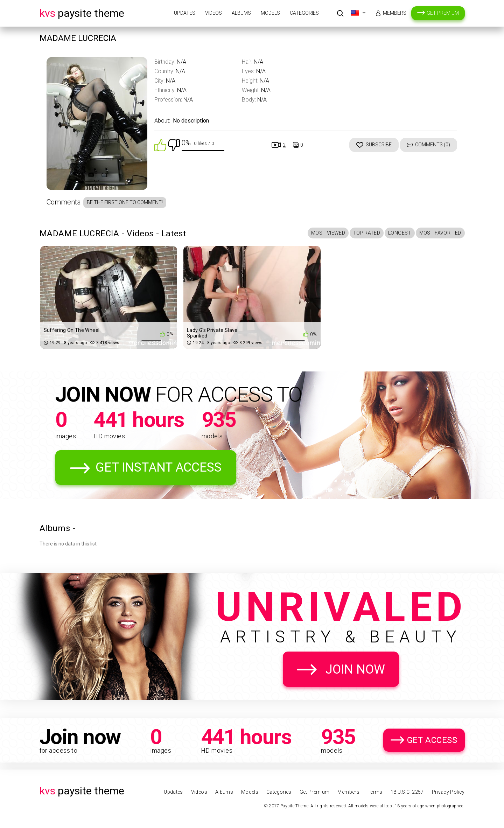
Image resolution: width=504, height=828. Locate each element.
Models (270, 13)
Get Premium (443, 13)
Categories (304, 13)
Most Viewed (328, 233)
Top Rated (367, 233)
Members (395, 13)
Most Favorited (440, 233)
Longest (400, 233)
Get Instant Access (159, 467)
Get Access (432, 740)
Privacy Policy (448, 792)
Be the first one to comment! (125, 202)
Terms (375, 792)
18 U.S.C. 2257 (407, 792)
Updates (185, 13)
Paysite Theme (82, 13)
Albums (241, 13)
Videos (213, 13)
